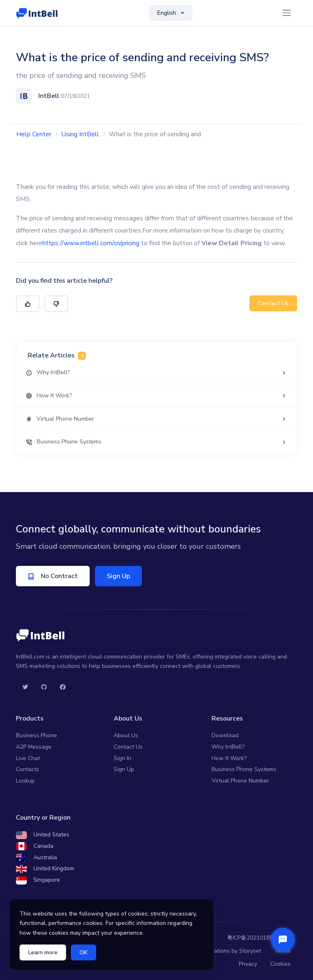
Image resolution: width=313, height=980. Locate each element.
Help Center (34, 134)
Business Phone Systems (244, 769)
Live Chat (28, 758)
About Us (126, 735)
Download (225, 735)
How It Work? (229, 758)
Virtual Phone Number (240, 781)
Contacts (28, 769)
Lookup (25, 781)
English (168, 13)
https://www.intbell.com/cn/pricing (91, 243)
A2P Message (34, 747)
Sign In (122, 758)
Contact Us (273, 303)
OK (84, 952)
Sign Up (121, 576)
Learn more (43, 952)
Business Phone (36, 735)
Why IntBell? (228, 747)
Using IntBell (80, 134)
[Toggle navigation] (287, 13)
